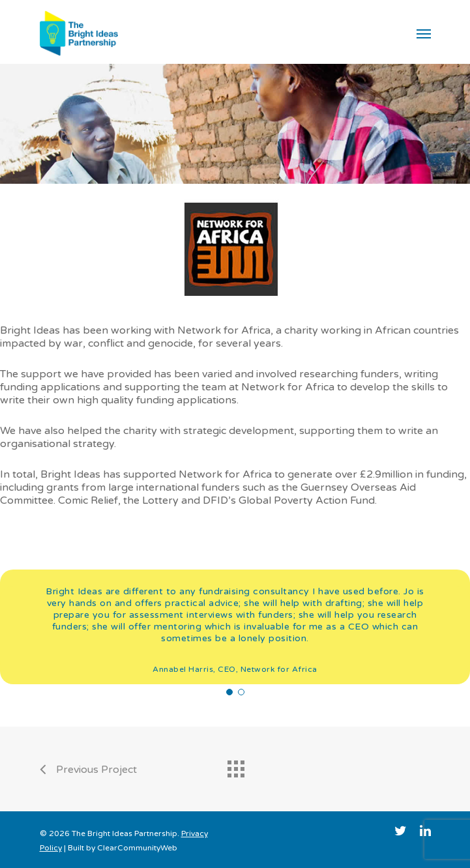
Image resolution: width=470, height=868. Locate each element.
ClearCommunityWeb (137, 848)
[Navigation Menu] (424, 33)
